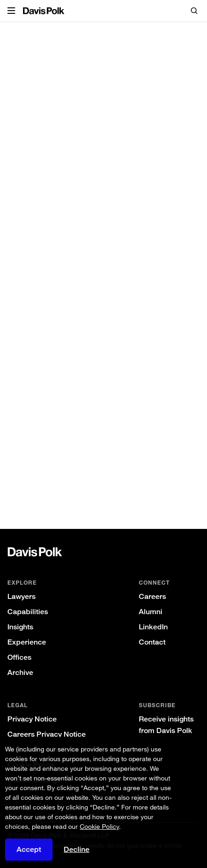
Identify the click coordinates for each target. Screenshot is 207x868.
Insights (20, 627)
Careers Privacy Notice (47, 734)
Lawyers (21, 596)
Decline (77, 850)
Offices (19, 657)
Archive (20, 672)
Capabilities (28, 612)
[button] (11, 11)
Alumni (151, 612)
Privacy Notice (32, 719)
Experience (27, 642)
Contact (152, 642)
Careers (152, 596)
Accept (29, 849)
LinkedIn (153, 627)
